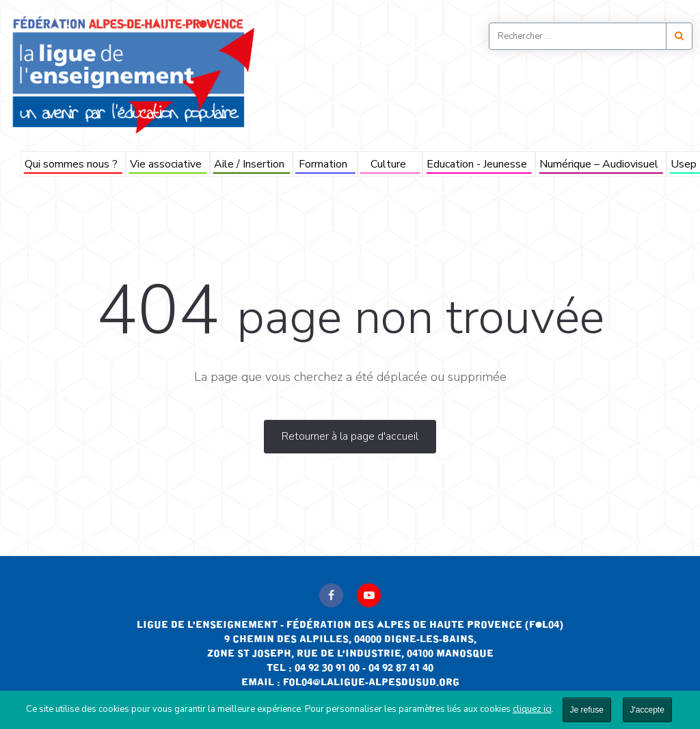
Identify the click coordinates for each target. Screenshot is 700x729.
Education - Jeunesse (477, 164)
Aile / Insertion (249, 164)
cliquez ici (532, 709)
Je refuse (587, 710)
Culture (388, 164)
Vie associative (166, 164)
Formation (323, 164)
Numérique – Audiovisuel (599, 164)
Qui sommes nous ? (71, 164)
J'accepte (647, 710)
